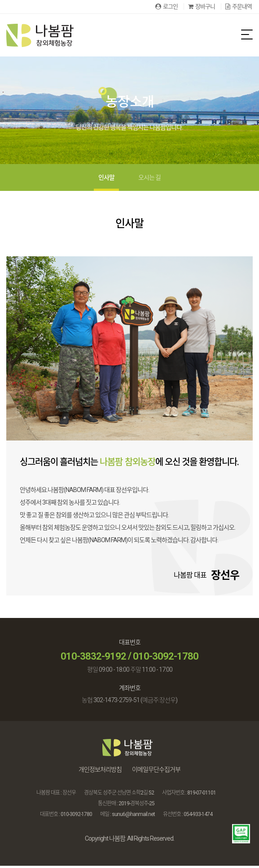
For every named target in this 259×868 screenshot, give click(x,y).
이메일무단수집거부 (156, 772)
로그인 (167, 6)
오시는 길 (149, 180)
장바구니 (202, 6)
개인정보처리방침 (100, 772)
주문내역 (239, 6)
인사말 (106, 180)
